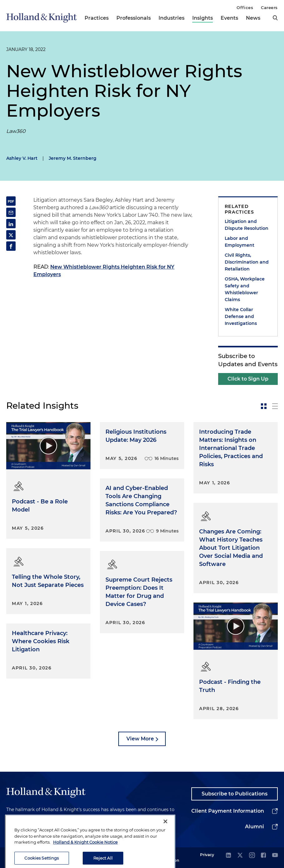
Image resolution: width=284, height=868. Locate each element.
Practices (97, 18)
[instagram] (252, 856)
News (253, 18)
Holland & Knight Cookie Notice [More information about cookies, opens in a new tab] (85, 855)
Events (229, 18)
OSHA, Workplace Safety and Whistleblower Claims (245, 289)
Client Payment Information (228, 811)
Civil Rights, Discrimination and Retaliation (247, 262)
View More (140, 739)
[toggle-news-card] (264, 406)
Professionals (134, 18)
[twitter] (240, 856)
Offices (245, 8)
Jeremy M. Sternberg (73, 158)
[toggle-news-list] (275, 406)
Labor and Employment (240, 242)
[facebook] (263, 856)
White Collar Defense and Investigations (241, 316)
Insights (203, 18)
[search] (275, 18)
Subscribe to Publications (235, 794)
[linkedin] (228, 856)
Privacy (207, 855)
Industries (171, 18)
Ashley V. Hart (22, 158)
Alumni (255, 827)
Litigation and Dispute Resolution (247, 225)
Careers (269, 8)
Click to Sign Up (248, 379)
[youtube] (275, 856)
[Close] (165, 834)
